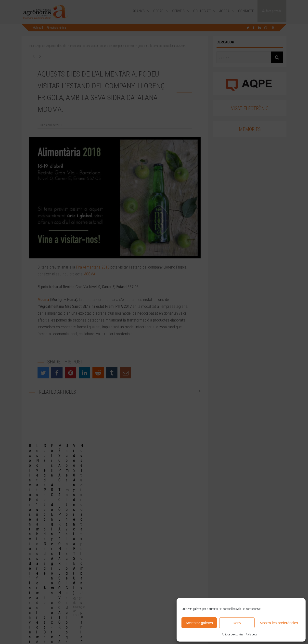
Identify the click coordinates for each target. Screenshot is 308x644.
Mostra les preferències (279, 623)
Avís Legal (252, 634)
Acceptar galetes (199, 623)
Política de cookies (232, 634)
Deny (237, 623)
